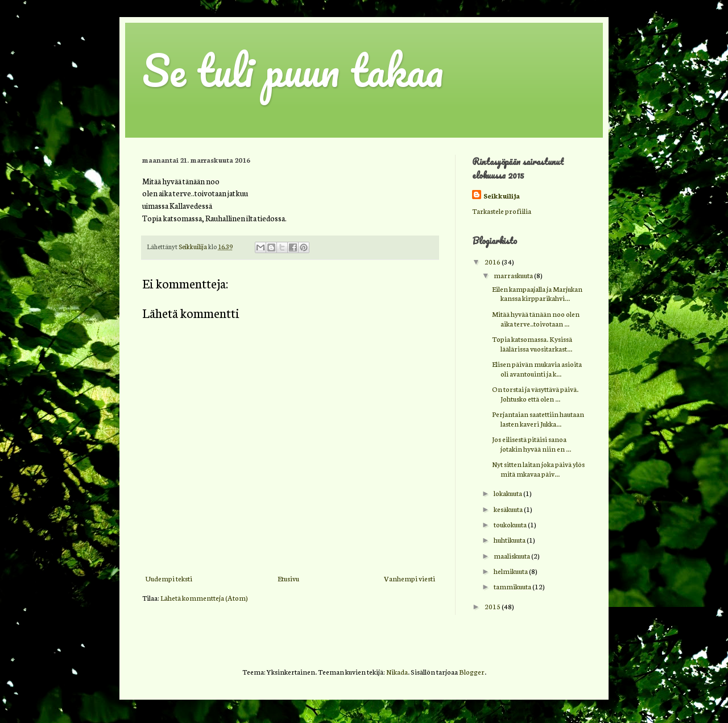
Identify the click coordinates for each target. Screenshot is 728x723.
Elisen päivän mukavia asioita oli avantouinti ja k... (537, 369)
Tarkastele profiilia (502, 211)
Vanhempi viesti (409, 578)
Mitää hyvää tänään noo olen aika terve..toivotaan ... (536, 319)
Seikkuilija (502, 195)
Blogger (472, 672)
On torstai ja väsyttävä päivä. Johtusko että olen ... (535, 394)
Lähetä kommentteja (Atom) (204, 598)
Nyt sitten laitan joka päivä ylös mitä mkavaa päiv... (538, 469)
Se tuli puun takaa (293, 70)
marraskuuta (514, 275)
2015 (493, 606)
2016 (493, 261)
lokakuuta (508, 493)
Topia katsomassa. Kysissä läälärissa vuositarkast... (532, 344)
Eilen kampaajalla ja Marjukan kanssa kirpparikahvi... (537, 294)
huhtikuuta (510, 540)
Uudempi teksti (169, 578)
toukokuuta (511, 524)
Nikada (397, 672)
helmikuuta (511, 571)
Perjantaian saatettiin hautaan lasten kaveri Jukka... (538, 419)
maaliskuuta (512, 555)
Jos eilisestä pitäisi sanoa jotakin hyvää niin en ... (531, 444)
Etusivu (288, 578)
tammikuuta (513, 586)
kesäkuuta (509, 509)
